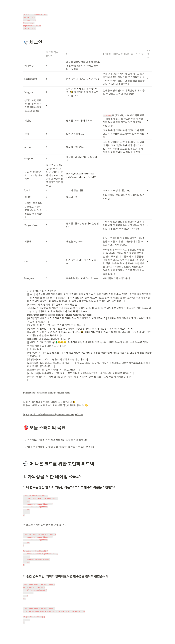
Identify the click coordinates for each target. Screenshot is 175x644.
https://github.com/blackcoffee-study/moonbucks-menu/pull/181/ (53, 414)
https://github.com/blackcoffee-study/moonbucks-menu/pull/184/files (59, 315)
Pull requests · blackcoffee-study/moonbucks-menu (47, 393)
